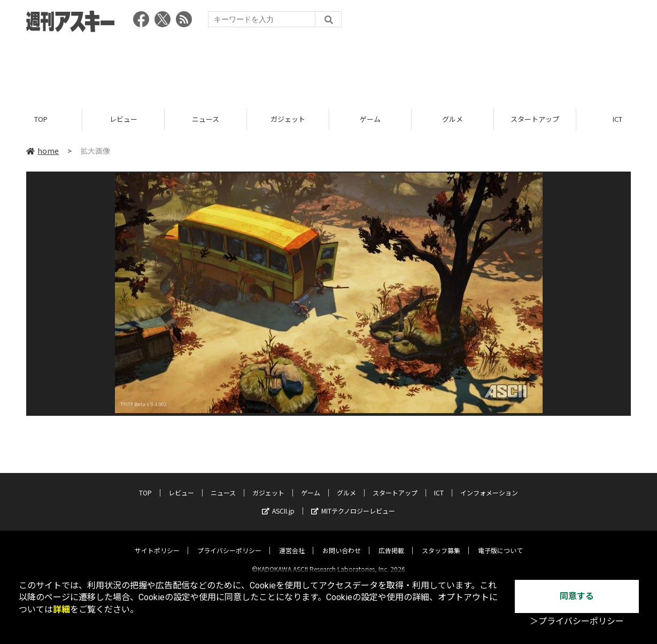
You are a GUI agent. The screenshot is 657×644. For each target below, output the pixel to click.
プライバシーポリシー (229, 541)
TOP (41, 119)
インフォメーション (489, 483)
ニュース (206, 119)
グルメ (453, 119)
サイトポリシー (157, 541)
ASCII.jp (278, 502)
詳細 (61, 610)
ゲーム (370, 119)
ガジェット (288, 119)
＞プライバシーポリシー (577, 621)
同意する (577, 596)
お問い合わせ (342, 541)
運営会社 (292, 541)
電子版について (500, 541)
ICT (439, 483)
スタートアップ (535, 119)
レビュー (123, 119)
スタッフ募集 (441, 541)
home (42, 151)
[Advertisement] (329, 67)
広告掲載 (391, 541)
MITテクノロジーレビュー (353, 502)
